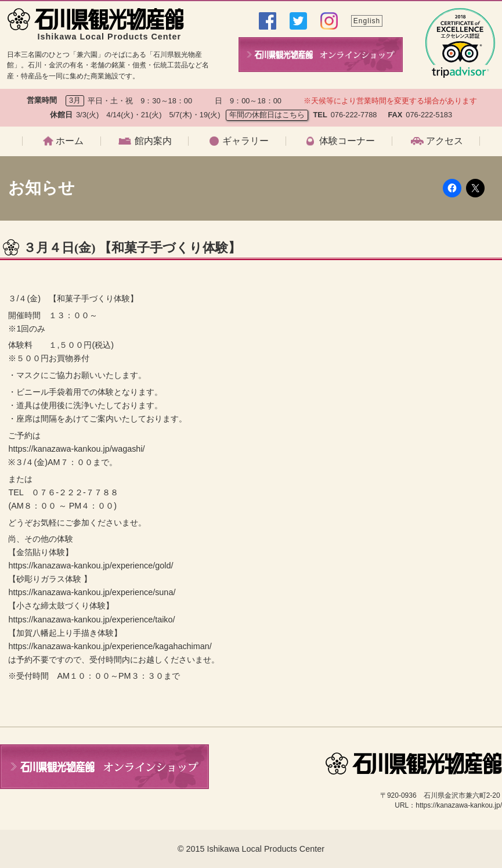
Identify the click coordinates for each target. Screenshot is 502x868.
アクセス (445, 141)
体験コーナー (347, 141)
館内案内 (153, 141)
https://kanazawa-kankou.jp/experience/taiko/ (91, 620)
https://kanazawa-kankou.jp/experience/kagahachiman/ (110, 646)
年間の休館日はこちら (267, 115)
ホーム (70, 141)
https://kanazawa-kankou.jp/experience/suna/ (92, 592)
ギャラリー (245, 141)
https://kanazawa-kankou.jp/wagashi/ (76, 449)
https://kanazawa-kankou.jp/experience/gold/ (91, 566)
